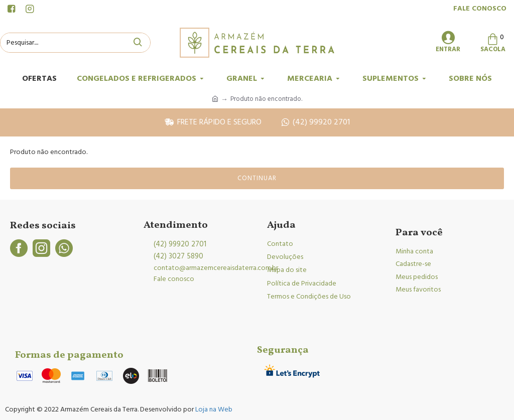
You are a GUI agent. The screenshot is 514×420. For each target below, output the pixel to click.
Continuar (257, 178)
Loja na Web (213, 409)
